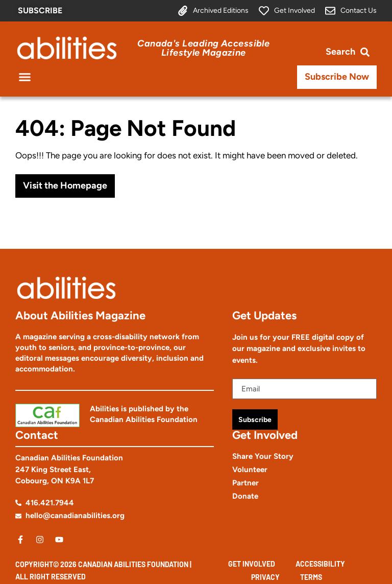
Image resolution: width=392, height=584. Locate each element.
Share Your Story (263, 456)
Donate (245, 496)
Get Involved (252, 564)
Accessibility (320, 564)
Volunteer (250, 470)
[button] (25, 77)
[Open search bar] (348, 52)
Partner (246, 483)
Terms (311, 577)
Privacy (265, 577)
